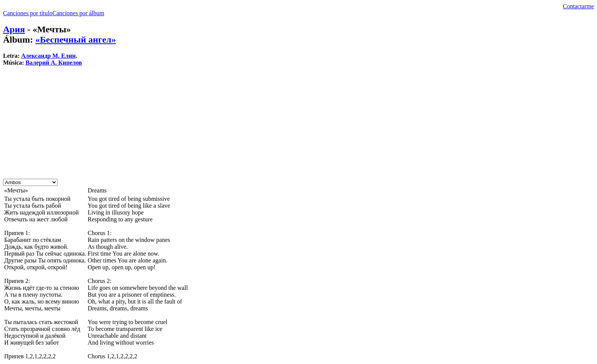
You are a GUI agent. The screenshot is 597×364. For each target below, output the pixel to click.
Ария (14, 29)
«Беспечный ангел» (76, 40)
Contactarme (578, 6)
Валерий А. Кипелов (54, 63)
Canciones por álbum (78, 13)
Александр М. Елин (49, 56)
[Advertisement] (231, 126)
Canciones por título (28, 13)
